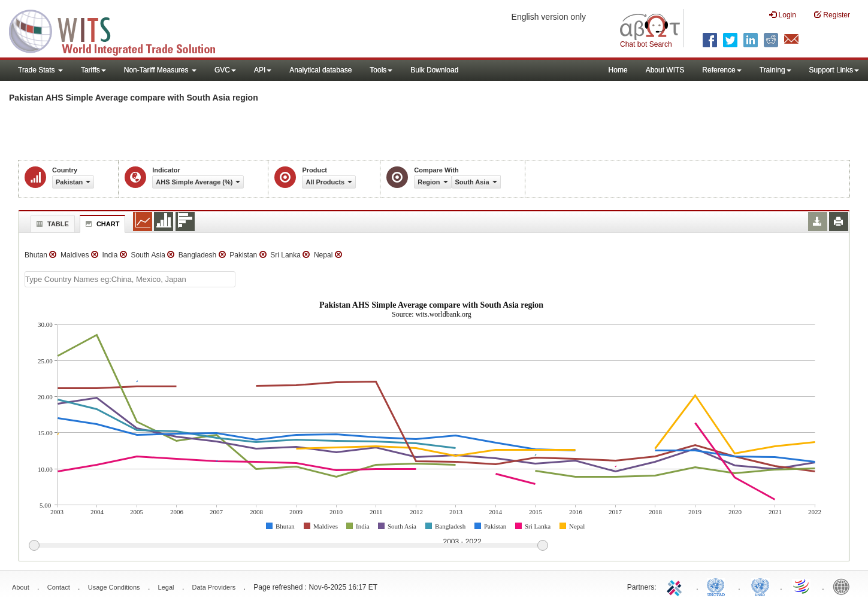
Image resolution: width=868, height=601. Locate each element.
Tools (381, 70)
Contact (59, 587)
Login (783, 15)
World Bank (844, 586)
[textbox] (130, 279)
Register (832, 15)
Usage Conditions (114, 587)
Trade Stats (40, 70)
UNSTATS (760, 586)
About (21, 587)
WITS (120, 30)
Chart (101, 224)
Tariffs (93, 70)
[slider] (288, 546)
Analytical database (320, 70)
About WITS (665, 70)
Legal (166, 587)
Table (51, 224)
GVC (225, 70)
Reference (722, 70)
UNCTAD (718, 586)
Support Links (834, 70)
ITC (676, 586)
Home (618, 70)
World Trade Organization (802, 586)
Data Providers (214, 587)
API (263, 70)
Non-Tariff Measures (160, 70)
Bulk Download (434, 70)
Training (775, 70)
